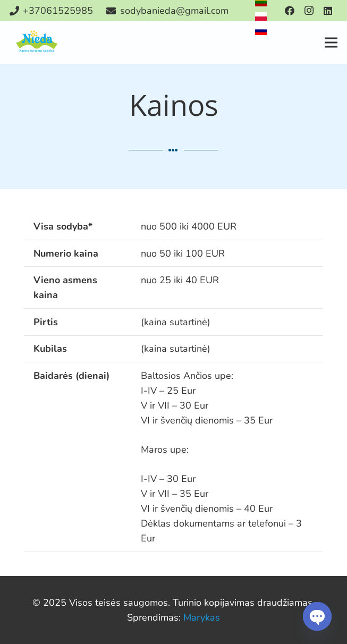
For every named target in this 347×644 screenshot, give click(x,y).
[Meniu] (331, 43)
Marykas (202, 617)
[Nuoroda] (37, 43)
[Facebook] (290, 11)
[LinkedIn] (328, 11)
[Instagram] (309, 11)
